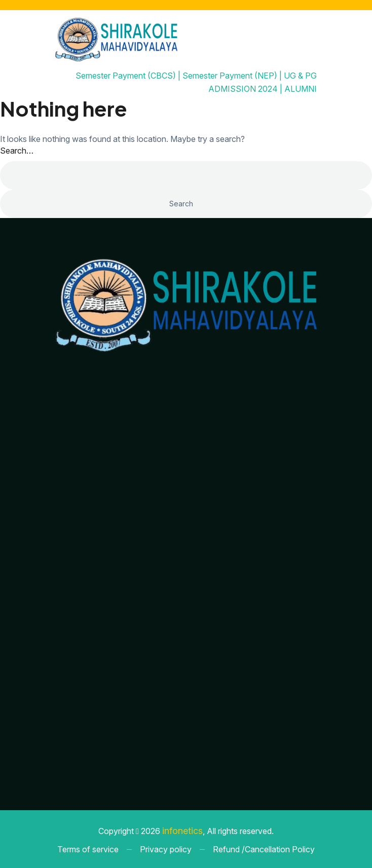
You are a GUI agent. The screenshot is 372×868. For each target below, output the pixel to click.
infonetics (182, 831)
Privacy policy (166, 849)
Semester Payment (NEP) (230, 76)
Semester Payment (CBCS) (126, 76)
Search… (17, 151)
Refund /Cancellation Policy (264, 849)
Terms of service (88, 849)
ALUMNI (301, 89)
